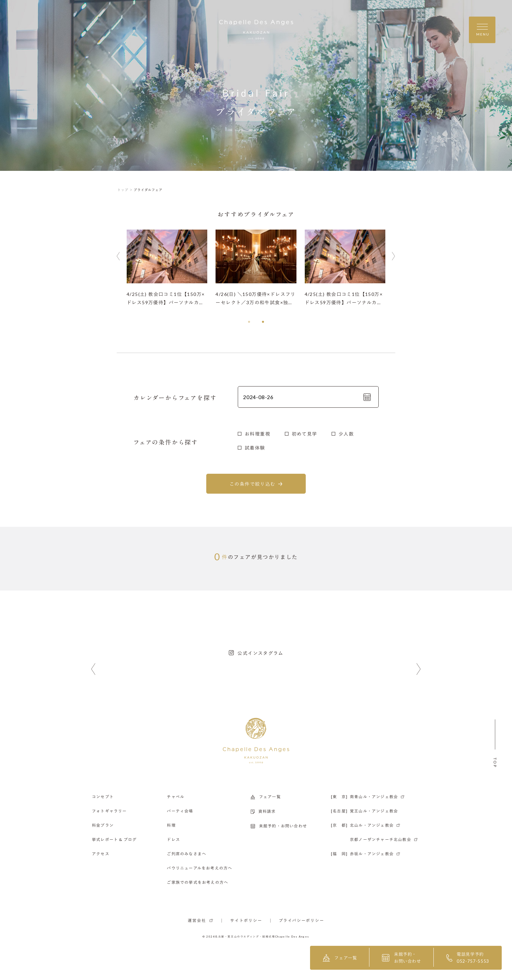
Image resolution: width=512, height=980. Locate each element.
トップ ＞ (125, 190)
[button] (249, 322)
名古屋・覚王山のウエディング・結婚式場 (245, 937)
